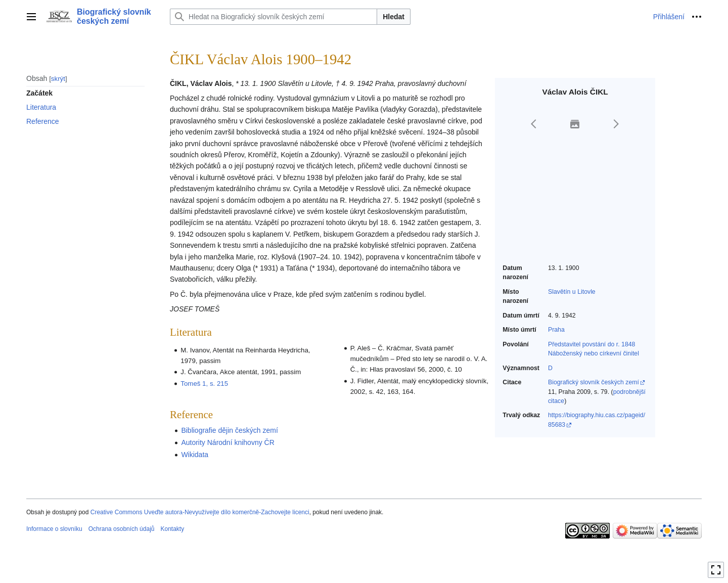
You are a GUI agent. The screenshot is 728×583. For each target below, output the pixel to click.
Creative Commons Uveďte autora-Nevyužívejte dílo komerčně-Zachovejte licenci (200, 512)
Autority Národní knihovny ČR (227, 442)
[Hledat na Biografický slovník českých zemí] (274, 17)
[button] (534, 124)
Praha (556, 330)
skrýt (58, 79)
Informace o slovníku (54, 529)
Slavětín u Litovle (572, 292)
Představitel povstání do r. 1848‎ (591, 344)
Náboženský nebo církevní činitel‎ (594, 353)
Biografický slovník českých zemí (594, 382)
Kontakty (172, 529)
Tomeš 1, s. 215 (204, 384)
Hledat (394, 17)
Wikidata (195, 455)
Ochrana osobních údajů (122, 529)
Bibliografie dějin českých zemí (229, 430)
